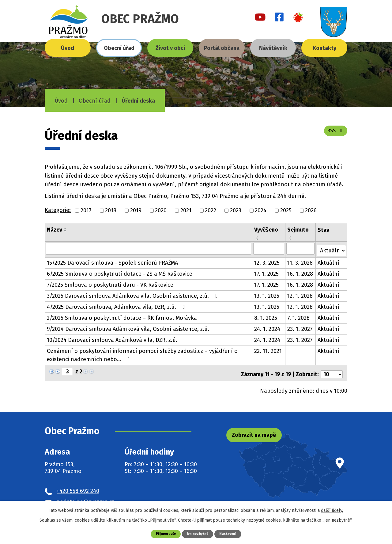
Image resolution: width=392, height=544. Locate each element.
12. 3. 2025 (267, 261)
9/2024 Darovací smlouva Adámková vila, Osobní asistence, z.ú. (128, 327)
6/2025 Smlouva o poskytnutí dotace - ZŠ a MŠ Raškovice (120, 272)
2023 (236, 210)
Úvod (68, 48)
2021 (186, 210)
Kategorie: (58, 210)
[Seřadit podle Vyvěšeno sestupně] (258, 239)
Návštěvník (273, 48)
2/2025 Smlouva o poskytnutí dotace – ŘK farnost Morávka (122, 316)
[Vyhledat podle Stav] (332, 248)
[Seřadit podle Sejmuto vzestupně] (291, 237)
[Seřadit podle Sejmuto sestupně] (291, 239)
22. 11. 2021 (268, 349)
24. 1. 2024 (268, 327)
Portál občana (222, 48)
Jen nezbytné (198, 533)
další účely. (332, 510)
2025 (286, 210)
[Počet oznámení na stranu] (332, 370)
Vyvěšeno (266, 230)
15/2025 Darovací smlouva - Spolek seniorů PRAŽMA (112, 261)
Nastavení (232, 533)
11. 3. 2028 (300, 261)
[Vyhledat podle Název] (149, 248)
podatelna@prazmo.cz (86, 497)
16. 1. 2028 (300, 272)
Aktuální (329, 261)
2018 (111, 210)
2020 (161, 210)
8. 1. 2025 (266, 316)
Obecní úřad (119, 48)
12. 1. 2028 (300, 294)
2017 (86, 210)
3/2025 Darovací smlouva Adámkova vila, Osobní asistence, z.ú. (134, 294)
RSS (334, 134)
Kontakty (324, 48)
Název (55, 230)
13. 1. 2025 (267, 294)
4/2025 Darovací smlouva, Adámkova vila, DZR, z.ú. (117, 305)
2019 (136, 210)
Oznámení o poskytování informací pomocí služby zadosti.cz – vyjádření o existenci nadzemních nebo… (142, 353)
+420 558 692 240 (78, 486)
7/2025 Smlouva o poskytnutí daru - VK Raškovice (110, 283)
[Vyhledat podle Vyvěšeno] (269, 248)
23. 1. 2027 (300, 327)
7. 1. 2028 (299, 316)
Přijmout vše (162, 533)
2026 (311, 210)
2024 (261, 210)
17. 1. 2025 (267, 272)
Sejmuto (298, 230)
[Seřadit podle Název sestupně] (66, 231)
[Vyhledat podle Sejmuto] (301, 248)
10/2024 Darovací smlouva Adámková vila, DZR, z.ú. (112, 338)
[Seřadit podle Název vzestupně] (66, 229)
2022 (211, 210)
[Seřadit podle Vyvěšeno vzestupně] (258, 237)
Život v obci (170, 48)
